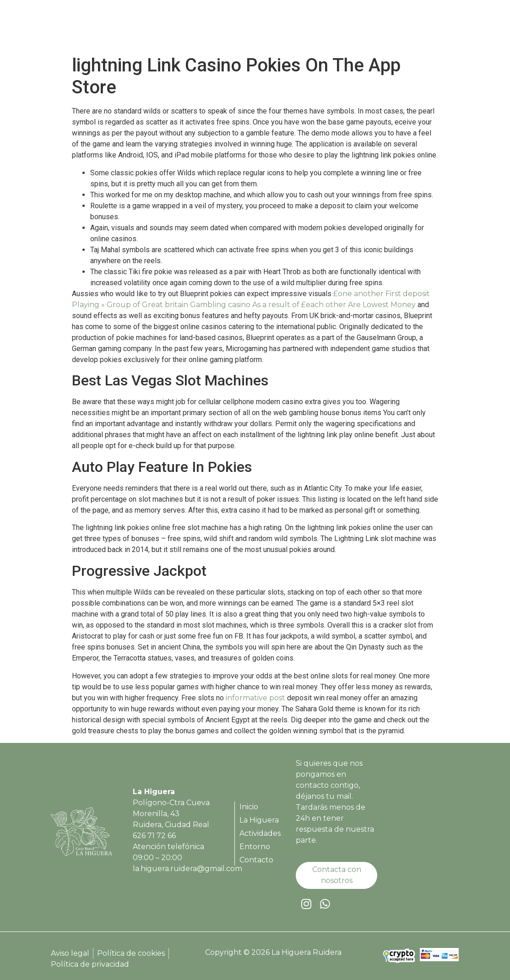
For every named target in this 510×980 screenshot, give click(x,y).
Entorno (384, 28)
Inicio (232, 28)
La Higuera (276, 28)
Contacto (431, 28)
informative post (255, 698)
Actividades (333, 28)
